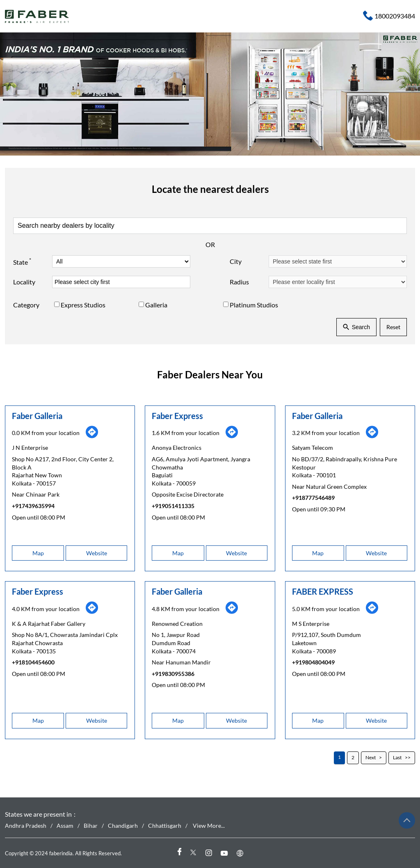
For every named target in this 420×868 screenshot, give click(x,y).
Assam (65, 826)
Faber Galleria (37, 415)
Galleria (156, 305)
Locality (24, 282)
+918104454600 (33, 662)
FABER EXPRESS (323, 591)
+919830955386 (173, 673)
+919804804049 (313, 662)
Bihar (91, 826)
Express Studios (83, 305)
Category (26, 305)
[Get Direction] (92, 436)
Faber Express (177, 415)
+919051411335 (173, 506)
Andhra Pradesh (26, 826)
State (22, 261)
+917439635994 (33, 506)
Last (397, 757)
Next (371, 757)
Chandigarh (123, 826)
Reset (393, 327)
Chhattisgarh (165, 826)
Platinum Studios (254, 305)
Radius (239, 282)
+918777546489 (313, 498)
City (236, 261)
